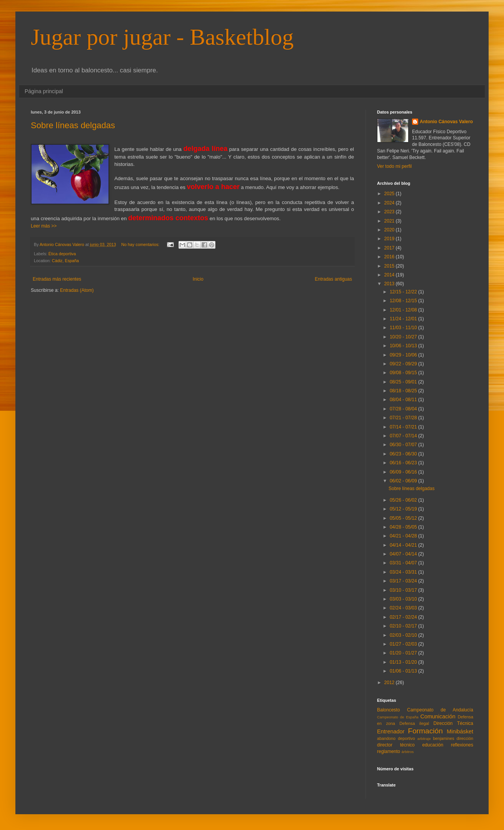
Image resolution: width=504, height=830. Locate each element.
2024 (390, 203)
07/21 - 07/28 (404, 418)
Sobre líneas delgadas (73, 125)
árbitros (407, 752)
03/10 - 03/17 (404, 590)
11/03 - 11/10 (404, 328)
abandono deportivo (396, 738)
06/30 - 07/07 (404, 445)
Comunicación (438, 716)
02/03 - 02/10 (404, 635)
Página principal (44, 91)
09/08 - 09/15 (404, 373)
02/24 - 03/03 (404, 608)
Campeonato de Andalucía (440, 710)
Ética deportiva (62, 254)
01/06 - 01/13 (404, 671)
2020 (390, 230)
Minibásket (460, 731)
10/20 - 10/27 (404, 337)
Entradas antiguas (333, 279)
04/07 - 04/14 (404, 554)
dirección (465, 738)
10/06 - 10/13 (404, 346)
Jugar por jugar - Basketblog (162, 37)
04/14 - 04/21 (404, 545)
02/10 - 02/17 (404, 626)
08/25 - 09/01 (404, 382)
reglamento (389, 751)
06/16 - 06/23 (404, 463)
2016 (390, 257)
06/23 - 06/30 (404, 454)
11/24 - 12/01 (404, 319)
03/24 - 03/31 (404, 572)
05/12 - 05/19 (404, 509)
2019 (390, 239)
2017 (390, 248)
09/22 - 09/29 (404, 364)
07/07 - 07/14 (404, 436)
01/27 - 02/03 (404, 644)
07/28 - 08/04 (404, 409)
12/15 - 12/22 (404, 292)
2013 (390, 284)
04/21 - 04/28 (404, 536)
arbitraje (424, 739)
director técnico (396, 745)
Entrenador (391, 731)
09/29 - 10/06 (404, 355)
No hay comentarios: (141, 244)
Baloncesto (388, 710)
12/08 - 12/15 (404, 301)
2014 (390, 275)
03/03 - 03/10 (404, 599)
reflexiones (462, 745)
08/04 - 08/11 (404, 400)
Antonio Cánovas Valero (446, 122)
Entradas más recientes (57, 279)
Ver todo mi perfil (394, 166)
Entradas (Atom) (77, 290)
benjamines (443, 738)
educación (433, 745)
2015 (390, 266)
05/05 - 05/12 (404, 518)
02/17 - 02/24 (404, 617)
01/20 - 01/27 (404, 653)
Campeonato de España (398, 717)
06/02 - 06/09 (404, 481)
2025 (390, 194)
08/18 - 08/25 (404, 391)
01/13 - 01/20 (404, 662)
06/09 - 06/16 (404, 472)
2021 (390, 221)
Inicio (198, 279)
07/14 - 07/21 (404, 427)
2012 (390, 683)
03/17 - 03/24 (404, 581)
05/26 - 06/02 (404, 500)
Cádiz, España (65, 261)
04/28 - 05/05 (404, 527)
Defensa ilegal (414, 723)
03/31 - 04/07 (404, 563)
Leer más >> (44, 226)
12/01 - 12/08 (404, 310)
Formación (425, 731)
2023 (390, 212)
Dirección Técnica (453, 723)
